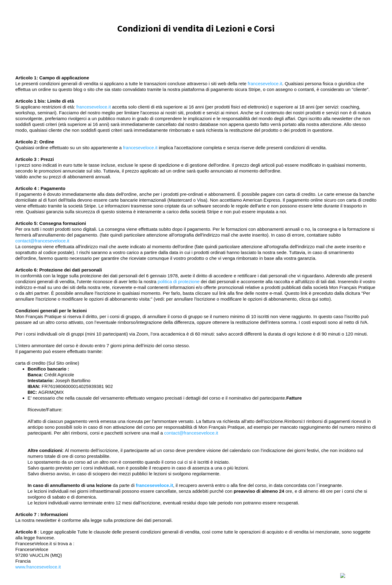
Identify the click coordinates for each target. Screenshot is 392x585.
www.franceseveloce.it (38, 567)
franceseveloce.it (265, 84)
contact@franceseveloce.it (42, 241)
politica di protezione (179, 281)
